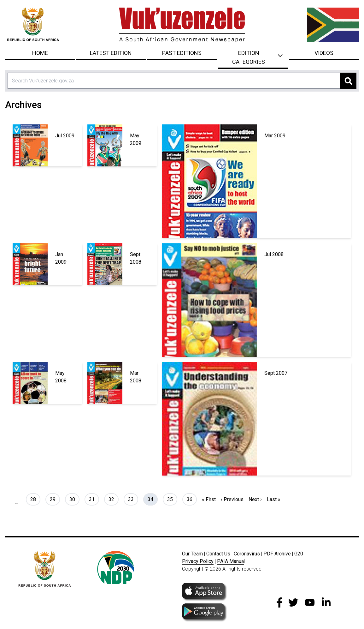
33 (133, 499)
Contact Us (218, 554)
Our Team (192, 554)
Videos (324, 53)
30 (74, 499)
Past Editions (182, 53)
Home (40, 53)
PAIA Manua (230, 561)
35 (172, 499)
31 (94, 499)
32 (113, 499)
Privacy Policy (198, 561)
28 (35, 499)
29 (55, 499)
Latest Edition (111, 53)
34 (153, 499)
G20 (299, 554)
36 (192, 499)
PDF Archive (277, 554)
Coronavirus (247, 554)
